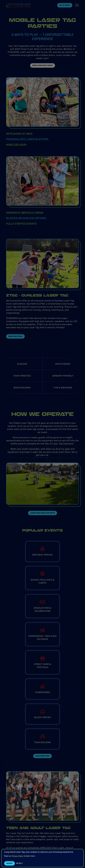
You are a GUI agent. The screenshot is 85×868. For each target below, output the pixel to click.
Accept (9, 863)
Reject (19, 863)
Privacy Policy (18, 856)
